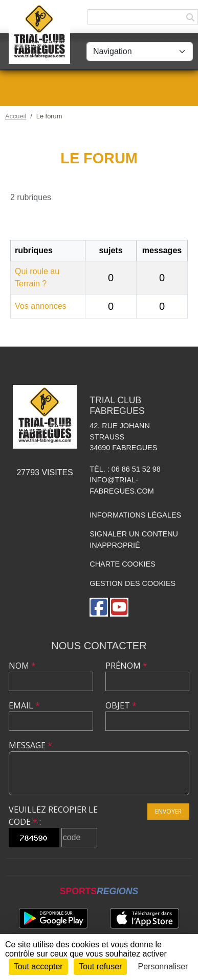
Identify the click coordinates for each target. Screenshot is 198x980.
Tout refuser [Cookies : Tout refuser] (100, 966)
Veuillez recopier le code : (53, 816)
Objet (121, 705)
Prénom (126, 666)
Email (24, 705)
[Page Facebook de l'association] (99, 607)
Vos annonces (41, 306)
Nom (22, 666)
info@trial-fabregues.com (122, 485)
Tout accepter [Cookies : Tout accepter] (38, 966)
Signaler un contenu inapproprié (134, 540)
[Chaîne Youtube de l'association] (119, 607)
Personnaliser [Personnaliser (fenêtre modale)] (163, 966)
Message (30, 745)
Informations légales (135, 515)
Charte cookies (122, 564)
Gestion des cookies (133, 583)
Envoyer (168, 811)
